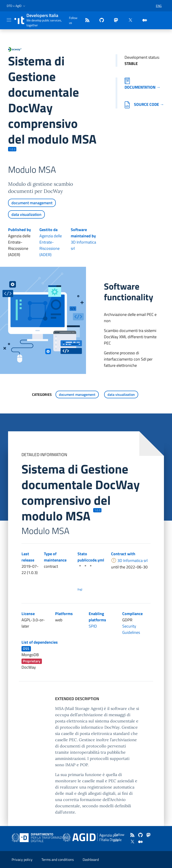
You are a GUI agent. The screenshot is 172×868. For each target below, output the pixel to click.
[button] (16, 6)
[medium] (143, 20)
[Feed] (86, 20)
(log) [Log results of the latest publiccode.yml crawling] (80, 589)
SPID (93, 626)
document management (32, 203)
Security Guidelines (131, 629)
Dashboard (91, 860)
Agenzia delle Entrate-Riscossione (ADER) (51, 245)
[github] (100, 20)
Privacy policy (22, 860)
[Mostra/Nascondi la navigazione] (9, 20)
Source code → (144, 104)
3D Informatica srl (83, 245)
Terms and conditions (58, 860)
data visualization (26, 214)
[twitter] (129, 20)
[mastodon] (114, 20)
